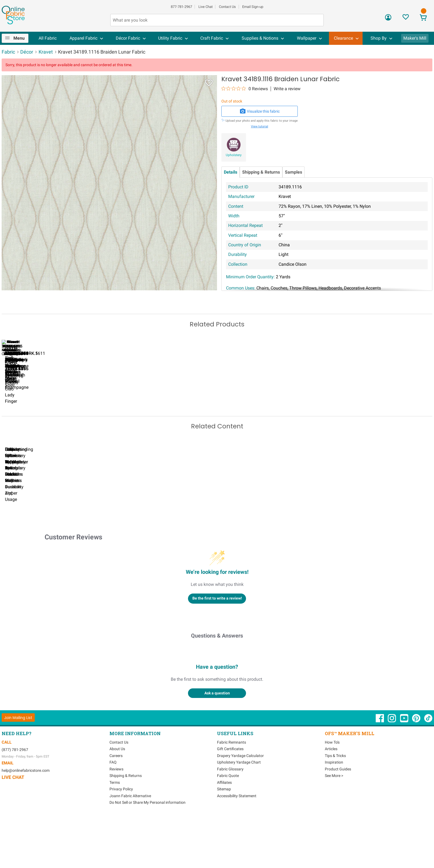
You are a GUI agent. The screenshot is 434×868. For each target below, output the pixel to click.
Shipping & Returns (261, 172)
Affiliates (224, 832)
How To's (332, 792)
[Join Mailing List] (18, 768)
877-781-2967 (181, 7)
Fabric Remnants (232, 792)
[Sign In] (388, 19)
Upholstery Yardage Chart (239, 813)
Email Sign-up (253, 7)
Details (231, 172)
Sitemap (224, 839)
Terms (115, 832)
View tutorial (260, 126)
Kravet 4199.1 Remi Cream (348, 415)
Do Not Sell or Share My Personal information (147, 853)
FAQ (113, 813)
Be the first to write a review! (217, 648)
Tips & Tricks (335, 806)
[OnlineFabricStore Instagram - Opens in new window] (392, 771)
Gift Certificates (230, 799)
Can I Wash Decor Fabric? (96, 537)
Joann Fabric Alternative (130, 846)
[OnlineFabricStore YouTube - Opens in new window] (405, 771)
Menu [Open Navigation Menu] (19, 38)
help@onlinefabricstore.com (26, 821)
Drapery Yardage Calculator (240, 806)
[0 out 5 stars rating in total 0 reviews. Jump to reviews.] (245, 89)
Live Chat (206, 7)
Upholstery (234, 155)
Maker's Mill (415, 38)
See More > (334, 826)
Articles (331, 799)
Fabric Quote (228, 826)
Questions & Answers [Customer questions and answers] (217, 686)
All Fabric (48, 38)
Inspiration (334, 813)
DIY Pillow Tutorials (222, 537)
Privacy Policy (121, 839)
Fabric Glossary (230, 819)
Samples (293, 172)
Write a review (287, 89)
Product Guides (338, 819)
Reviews (116, 819)
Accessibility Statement (237, 846)
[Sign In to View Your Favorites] (406, 18)
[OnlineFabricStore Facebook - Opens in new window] (380, 771)
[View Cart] (423, 18)
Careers (116, 806)
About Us (117, 799)
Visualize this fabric (260, 111)
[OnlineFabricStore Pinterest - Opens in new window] (417, 771)
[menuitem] (17, 38)
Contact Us (227, 7)
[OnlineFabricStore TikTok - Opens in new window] (428, 771)
